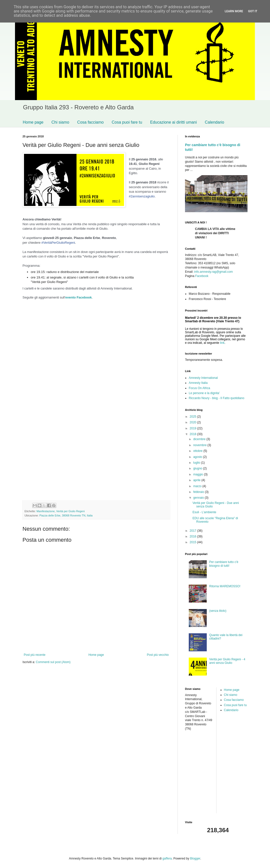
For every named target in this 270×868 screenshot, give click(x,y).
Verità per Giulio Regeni (70, 511)
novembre (200, 445)
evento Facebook (78, 297)
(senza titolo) (218, 611)
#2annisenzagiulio (142, 196)
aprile (197, 480)
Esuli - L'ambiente (204, 512)
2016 (193, 536)
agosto (198, 457)
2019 (193, 428)
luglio (197, 463)
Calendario (214, 122)
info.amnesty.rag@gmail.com (214, 272)
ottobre (198, 451)
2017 (193, 531)
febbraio (199, 492)
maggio (199, 474)
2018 (193, 434)
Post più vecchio (158, 655)
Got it (253, 11)
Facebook (202, 276)
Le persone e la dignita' (204, 393)
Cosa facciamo (90, 122)
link (222, 343)
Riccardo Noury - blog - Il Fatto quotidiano (216, 398)
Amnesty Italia (198, 383)
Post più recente (35, 655)
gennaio (199, 498)
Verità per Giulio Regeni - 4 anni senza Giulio (227, 661)
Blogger (195, 858)
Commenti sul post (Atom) (53, 662)
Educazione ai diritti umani (174, 122)
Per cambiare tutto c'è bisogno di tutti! (224, 564)
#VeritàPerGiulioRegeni (58, 243)
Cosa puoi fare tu (127, 122)
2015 (193, 542)
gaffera (167, 858)
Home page (33, 122)
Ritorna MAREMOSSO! (225, 586)
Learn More (234, 11)
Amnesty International (203, 378)
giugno (198, 468)
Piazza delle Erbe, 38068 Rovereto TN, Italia (66, 515)
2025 (193, 417)
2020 (193, 422)
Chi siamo (60, 122)
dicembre (200, 439)
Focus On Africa (199, 388)
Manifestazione (46, 511)
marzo (198, 486)
